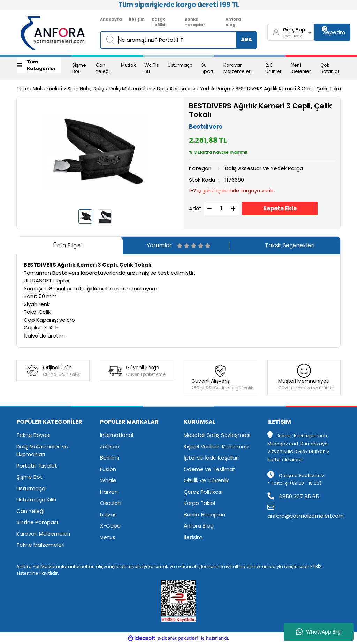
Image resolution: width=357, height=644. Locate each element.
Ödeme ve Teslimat (210, 469)
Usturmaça (180, 65)
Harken (109, 492)
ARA (246, 40)
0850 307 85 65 (293, 496)
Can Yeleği (103, 68)
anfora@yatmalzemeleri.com (306, 512)
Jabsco (110, 446)
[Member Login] (291, 32)
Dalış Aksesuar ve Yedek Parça (264, 168)
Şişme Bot (79, 68)
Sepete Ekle (280, 208)
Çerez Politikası (203, 492)
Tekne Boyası (33, 435)
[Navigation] (39, 65)
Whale (108, 480)
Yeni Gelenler (301, 68)
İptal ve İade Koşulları (211, 458)
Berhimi (109, 458)
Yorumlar (178, 245)
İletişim (137, 19)
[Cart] (332, 32)
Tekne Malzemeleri (40, 545)
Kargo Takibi (159, 22)
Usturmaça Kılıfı (36, 499)
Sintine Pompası (37, 522)
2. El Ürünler (274, 68)
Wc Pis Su (152, 68)
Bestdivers (206, 127)
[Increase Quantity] (233, 209)
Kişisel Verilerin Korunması (217, 446)
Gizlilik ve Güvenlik (206, 480)
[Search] (178, 40)
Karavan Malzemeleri (238, 68)
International (117, 435)
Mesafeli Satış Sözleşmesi (217, 435)
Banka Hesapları (196, 22)
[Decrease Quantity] (209, 209)
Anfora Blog (233, 22)
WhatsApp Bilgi (319, 632)
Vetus (108, 537)
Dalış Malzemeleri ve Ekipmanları (42, 450)
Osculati (111, 503)
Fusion (108, 469)
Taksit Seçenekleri (290, 245)
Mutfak (128, 65)
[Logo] (53, 32)
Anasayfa (111, 19)
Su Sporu (208, 68)
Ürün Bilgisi (67, 245)
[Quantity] (221, 209)
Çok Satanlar (330, 68)
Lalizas (108, 514)
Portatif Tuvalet (37, 466)
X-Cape (110, 526)
